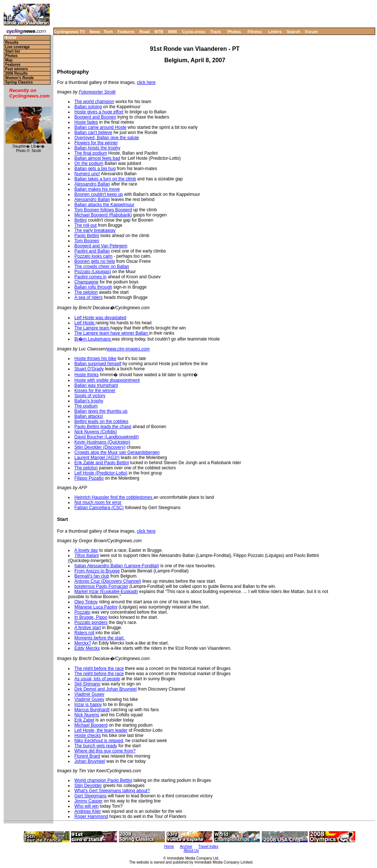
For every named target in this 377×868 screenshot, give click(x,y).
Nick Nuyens (87, 715)
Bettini (80, 220)
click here (146, 82)
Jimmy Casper (89, 801)
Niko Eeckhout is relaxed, (99, 741)
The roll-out (86, 225)
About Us (191, 851)
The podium (86, 406)
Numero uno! (87, 174)
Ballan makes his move (97, 189)
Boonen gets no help (95, 261)
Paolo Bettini (87, 236)
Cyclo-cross (194, 32)
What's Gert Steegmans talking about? (112, 791)
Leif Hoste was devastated (100, 318)
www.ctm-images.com (128, 349)
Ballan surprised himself (98, 364)
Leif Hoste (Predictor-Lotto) (101, 473)
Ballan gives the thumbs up (101, 411)
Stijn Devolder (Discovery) (100, 447)
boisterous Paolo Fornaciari (101, 586)
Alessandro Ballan (92, 184)
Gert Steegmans (90, 796)
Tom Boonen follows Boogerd (103, 210)
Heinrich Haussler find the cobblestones (114, 497)
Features (126, 32)
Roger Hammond (91, 816)
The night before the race (99, 668)
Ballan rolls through (93, 287)
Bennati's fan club (92, 576)
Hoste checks (88, 735)
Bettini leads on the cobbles (101, 421)
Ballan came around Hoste (100, 127)
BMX (173, 32)
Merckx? (83, 643)
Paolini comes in (90, 277)
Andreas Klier (88, 811)
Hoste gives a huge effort (99, 112)
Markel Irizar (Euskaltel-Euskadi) (106, 592)
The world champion (94, 102)
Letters (275, 32)
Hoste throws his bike (95, 359)
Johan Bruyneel (90, 761)
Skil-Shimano (87, 684)
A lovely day (86, 550)
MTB (159, 32)
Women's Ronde (20, 78)
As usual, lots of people (97, 679)
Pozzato (82, 612)
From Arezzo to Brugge (97, 571)
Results (12, 43)
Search (294, 32)
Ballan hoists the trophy (97, 148)
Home (10, 38)
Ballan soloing (88, 107)
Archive (186, 846)
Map (9, 60)
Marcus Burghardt (92, 710)
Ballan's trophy (89, 401)
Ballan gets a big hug (95, 169)
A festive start (88, 628)
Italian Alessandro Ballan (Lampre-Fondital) (117, 566)
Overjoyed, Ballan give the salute (107, 138)
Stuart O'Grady (89, 369)
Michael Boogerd (91, 725)
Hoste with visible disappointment (107, 380)
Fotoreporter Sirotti (97, 92)
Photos (234, 32)
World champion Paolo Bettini (103, 780)
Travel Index (209, 846)
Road (145, 32)
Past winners (17, 69)
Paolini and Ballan (92, 251)
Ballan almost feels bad (97, 158)
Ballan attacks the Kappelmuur (104, 205)
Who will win (87, 806)
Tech (108, 32)
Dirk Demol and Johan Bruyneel (105, 689)
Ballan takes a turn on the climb (105, 179)
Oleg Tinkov (86, 602)
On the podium (89, 163)
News (95, 32)
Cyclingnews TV (69, 32)
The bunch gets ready (96, 746)
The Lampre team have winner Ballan (112, 333)
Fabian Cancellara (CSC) (99, 508)
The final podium (91, 153)
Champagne (86, 282)
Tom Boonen (87, 241)
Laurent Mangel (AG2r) (97, 458)
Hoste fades (86, 122)
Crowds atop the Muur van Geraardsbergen (117, 452)
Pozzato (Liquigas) (93, 272)
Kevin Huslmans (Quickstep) (102, 442)
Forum (311, 32)
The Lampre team (92, 328)
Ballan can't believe (93, 133)
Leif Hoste (85, 323)
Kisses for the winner (95, 391)
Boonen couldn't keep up (99, 194)
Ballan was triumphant (96, 385)
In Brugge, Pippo (91, 617)
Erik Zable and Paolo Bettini (102, 463)
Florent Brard (87, 756)
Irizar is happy (88, 705)
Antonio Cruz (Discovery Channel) (108, 581)
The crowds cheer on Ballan (102, 267)
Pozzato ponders (91, 622)
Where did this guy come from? (105, 751)
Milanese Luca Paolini (96, 607)
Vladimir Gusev (89, 694)
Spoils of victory (90, 396)
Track (216, 32)
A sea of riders (89, 297)
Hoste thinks (87, 375)
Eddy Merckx (87, 648)
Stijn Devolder (88, 786)
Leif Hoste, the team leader (101, 730)
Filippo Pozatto (89, 478)
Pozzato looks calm (93, 256)
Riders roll (84, 633)
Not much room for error (98, 502)
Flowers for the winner (96, 143)
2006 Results (16, 73)
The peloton (86, 292)
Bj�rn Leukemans (93, 339)
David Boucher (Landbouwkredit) (107, 437)
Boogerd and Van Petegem (101, 246)
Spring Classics (19, 82)
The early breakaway (95, 230)
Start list (13, 51)
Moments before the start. (100, 638)
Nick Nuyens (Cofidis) (96, 432)
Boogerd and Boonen (95, 117)
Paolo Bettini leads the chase (103, 427)
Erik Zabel (84, 720)
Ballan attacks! (89, 416)
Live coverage (17, 47)
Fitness (255, 32)
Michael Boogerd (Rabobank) (103, 215)
